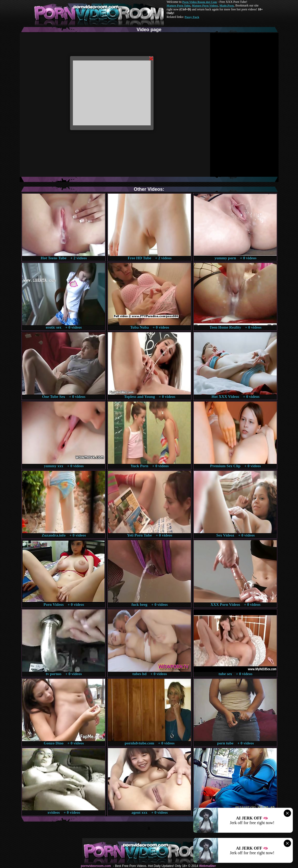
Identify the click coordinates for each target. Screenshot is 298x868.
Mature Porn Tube (179, 5)
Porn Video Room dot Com (200, 2)
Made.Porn (227, 5)
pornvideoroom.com (96, 866)
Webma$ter (207, 866)
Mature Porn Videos (205, 5)
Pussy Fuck (192, 17)
